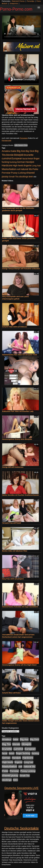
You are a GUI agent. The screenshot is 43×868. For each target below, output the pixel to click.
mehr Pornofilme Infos (10, 134)
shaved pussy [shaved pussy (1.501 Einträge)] (10, 775)
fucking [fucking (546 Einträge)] (13, 162)
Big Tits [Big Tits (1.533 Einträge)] (6, 744)
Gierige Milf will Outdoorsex (13, 467)
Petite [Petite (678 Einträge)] (35, 169)
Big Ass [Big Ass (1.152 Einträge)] (21, 151)
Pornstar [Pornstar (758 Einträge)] (6, 173)
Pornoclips (30, 1)
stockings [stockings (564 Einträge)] (24, 177)
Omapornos (14, 3)
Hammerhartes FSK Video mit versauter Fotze (20, 355)
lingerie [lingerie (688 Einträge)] (28, 166)
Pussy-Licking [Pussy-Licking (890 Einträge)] (18, 173)
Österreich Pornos (18, 1)
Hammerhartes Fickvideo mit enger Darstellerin (20, 607)
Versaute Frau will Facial (12, 523)
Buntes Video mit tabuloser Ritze (15, 551)
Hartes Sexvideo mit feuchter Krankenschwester (21, 495)
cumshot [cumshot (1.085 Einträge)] (6, 158)
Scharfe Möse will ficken (11, 693)
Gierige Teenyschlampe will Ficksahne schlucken (21, 269)
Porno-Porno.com (16, 9)
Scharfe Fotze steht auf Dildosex (15, 327)
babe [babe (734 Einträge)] (14, 151)
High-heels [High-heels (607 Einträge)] (18, 166)
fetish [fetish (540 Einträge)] (31, 159)
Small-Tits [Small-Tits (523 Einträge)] (14, 177)
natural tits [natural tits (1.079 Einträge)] (26, 169)
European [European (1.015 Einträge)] (17, 158)
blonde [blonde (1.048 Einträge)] (10, 155)
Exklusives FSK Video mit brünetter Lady (18, 411)
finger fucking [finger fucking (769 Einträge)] (23, 753)
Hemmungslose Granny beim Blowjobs (17, 439)
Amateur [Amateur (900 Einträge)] (6, 151)
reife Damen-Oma (21, 145)
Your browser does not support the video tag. (21, 27)
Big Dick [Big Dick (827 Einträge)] (30, 151)
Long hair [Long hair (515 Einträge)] (36, 166)
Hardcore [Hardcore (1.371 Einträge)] (7, 165)
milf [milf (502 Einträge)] (18, 169)
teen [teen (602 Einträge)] (31, 177)
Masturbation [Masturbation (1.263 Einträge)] (9, 169)
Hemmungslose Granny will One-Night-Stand (19, 665)
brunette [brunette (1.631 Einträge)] (29, 155)
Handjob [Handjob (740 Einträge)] (30, 162)
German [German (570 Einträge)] (21, 162)
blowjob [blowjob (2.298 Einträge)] (19, 155)
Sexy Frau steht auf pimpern (13, 579)
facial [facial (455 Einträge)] (25, 159)
